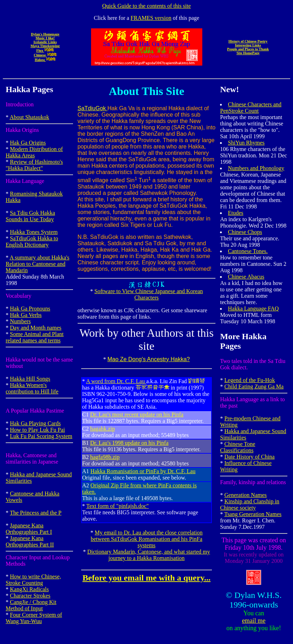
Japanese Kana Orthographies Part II (30, 541)
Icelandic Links (45, 42)
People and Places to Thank (248, 49)
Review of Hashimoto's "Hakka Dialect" (34, 165)
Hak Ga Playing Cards (35, 423)
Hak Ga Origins (28, 143)
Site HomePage (248, 53)
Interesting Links (248, 45)
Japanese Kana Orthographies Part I (29, 529)
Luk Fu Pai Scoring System (41, 436)
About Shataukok (29, 117)
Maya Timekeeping (45, 46)
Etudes (236, 213)
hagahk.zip (102, 429)
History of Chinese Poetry (248, 41)
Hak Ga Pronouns (30, 309)
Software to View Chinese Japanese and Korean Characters (148, 294)
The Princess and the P (36, 513)
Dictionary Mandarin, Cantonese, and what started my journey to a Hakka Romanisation (149, 555)
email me (254, 621)
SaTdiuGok (92, 108)
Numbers (20, 321)
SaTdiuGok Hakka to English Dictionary (32, 242)
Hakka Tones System (34, 232)
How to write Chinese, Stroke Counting (33, 580)
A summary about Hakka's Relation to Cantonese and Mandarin (38, 264)
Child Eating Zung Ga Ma (254, 387)
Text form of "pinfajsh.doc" (117, 506)
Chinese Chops (245, 232)
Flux (45, 51)
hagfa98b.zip (105, 457)
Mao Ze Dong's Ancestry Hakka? (149, 359)
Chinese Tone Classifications (238, 447)
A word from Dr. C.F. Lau (116, 381)
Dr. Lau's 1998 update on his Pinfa (129, 443)
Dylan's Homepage (45, 34)
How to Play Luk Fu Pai (37, 430)
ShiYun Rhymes (246, 143)
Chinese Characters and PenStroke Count (251, 108)
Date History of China (249, 457)
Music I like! (45, 38)
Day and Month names (36, 328)
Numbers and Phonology (256, 168)
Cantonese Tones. (248, 251)
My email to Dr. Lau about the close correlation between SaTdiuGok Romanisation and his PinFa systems (147, 539)
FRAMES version (151, 18)
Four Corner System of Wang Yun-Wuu (34, 618)
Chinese (45, 55)
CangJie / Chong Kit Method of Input (31, 605)
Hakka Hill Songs (30, 379)
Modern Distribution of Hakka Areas (34, 152)
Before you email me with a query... (147, 578)
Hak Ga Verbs (26, 315)
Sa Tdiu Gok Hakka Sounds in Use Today (30, 216)
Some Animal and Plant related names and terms (35, 337)
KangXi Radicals (29, 589)
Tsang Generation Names (253, 514)
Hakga (45, 60)
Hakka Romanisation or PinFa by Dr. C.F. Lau (143, 471)
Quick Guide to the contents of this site (146, 6)
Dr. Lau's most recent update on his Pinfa (137, 415)
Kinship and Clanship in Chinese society (250, 505)
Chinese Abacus (246, 277)
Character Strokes (30, 596)
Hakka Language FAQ (253, 309)
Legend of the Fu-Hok (250, 380)
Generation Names (246, 495)
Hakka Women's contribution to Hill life (32, 388)
